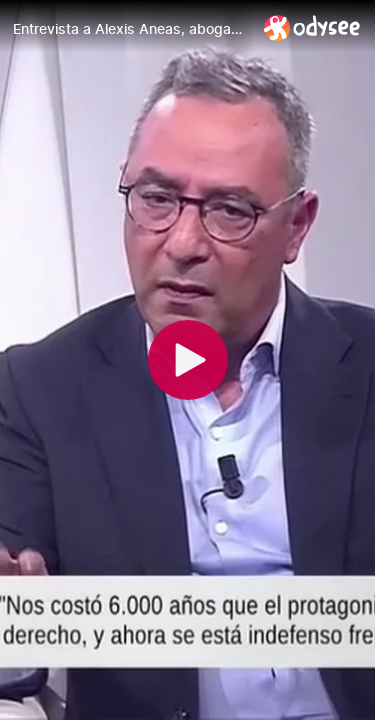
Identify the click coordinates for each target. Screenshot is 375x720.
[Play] (188, 360)
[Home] (312, 27)
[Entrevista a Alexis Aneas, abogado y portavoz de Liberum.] (130, 29)
